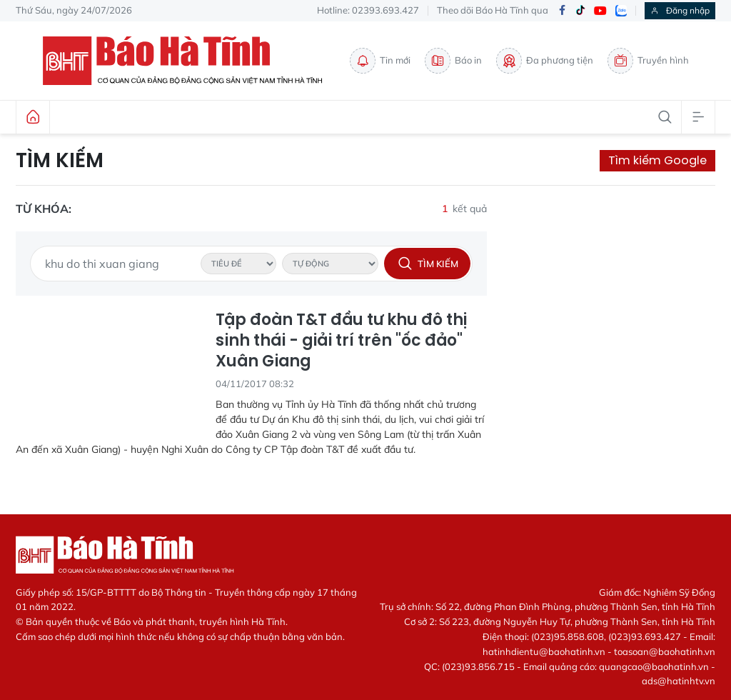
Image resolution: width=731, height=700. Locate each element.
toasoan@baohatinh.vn (665, 651)
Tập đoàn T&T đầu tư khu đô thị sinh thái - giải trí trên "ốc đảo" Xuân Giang (341, 341)
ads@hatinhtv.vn (679, 681)
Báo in (453, 61)
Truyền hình (648, 61)
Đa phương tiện (545, 61)
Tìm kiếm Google (657, 160)
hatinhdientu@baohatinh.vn (544, 651)
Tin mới (380, 61)
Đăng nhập (680, 10)
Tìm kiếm (60, 161)
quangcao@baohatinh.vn (654, 666)
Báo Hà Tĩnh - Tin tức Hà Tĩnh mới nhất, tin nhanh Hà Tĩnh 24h (189, 61)
